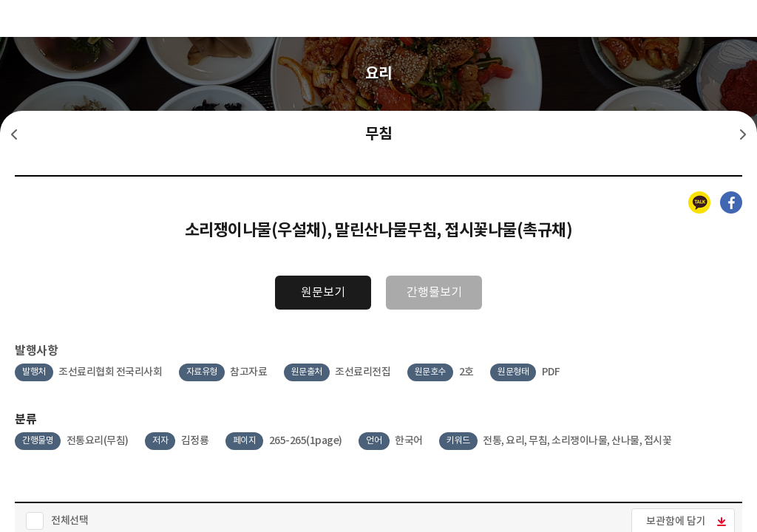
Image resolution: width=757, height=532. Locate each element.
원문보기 (323, 293)
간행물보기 (434, 293)
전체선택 (69, 521)
